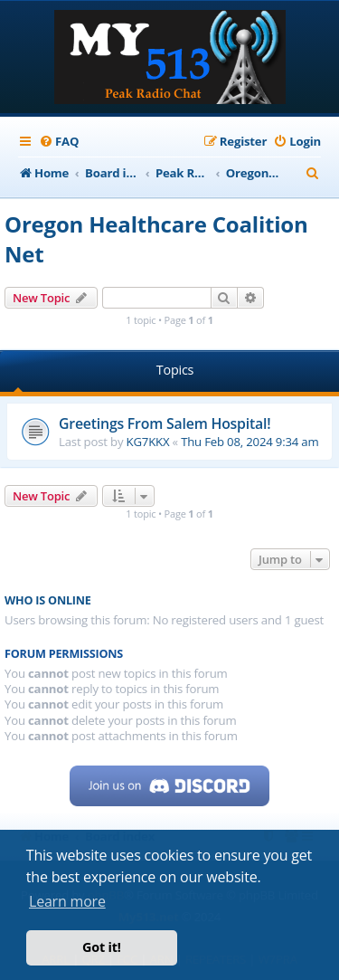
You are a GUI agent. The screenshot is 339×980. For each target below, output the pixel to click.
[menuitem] (59, 142)
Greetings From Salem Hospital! (165, 423)
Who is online (48, 600)
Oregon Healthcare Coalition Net (156, 239)
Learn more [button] (67, 901)
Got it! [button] (102, 947)
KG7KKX (148, 442)
